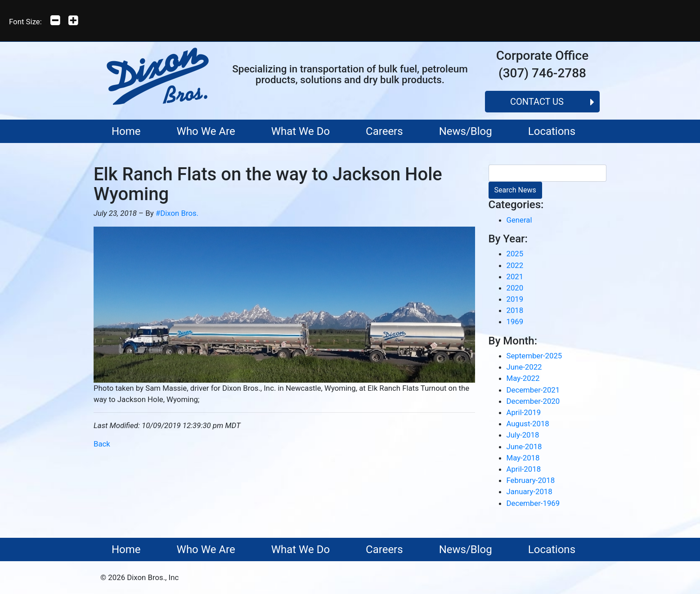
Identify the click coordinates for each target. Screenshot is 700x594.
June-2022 (524, 367)
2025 (515, 254)
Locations (552, 131)
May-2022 (523, 378)
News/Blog (466, 131)
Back (102, 444)
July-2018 (523, 435)
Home (126, 131)
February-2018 (531, 480)
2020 (515, 288)
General (519, 220)
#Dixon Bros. (177, 213)
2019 (515, 299)
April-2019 (524, 412)
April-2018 (524, 469)
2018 (515, 310)
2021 (515, 277)
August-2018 (528, 424)
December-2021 (533, 390)
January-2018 (529, 491)
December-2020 (533, 401)
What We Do (301, 131)
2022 (515, 265)
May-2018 (523, 458)
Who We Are (206, 131)
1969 (515, 322)
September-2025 (534, 356)
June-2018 (524, 447)
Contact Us (537, 102)
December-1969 (533, 503)
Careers (384, 131)
